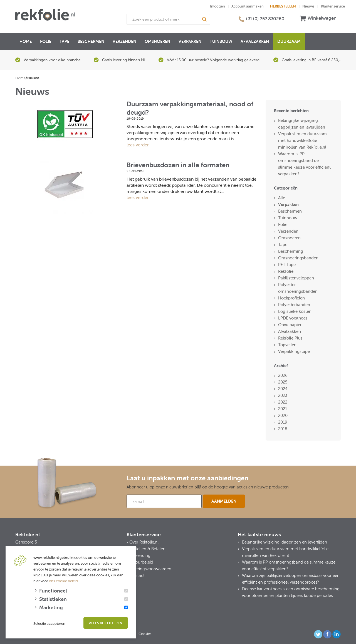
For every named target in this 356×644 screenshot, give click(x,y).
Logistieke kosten (295, 311)
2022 (283, 402)
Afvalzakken (255, 41)
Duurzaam (289, 41)
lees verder (138, 145)
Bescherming (291, 251)
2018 (283, 429)
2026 (283, 375)
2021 (283, 409)
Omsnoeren (157, 41)
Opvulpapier (290, 325)
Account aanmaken (248, 6)
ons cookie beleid (63, 581)
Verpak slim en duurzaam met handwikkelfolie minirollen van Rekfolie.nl (302, 140)
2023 (283, 395)
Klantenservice (333, 6)
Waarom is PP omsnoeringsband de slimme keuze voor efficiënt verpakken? (304, 164)
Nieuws (308, 6)
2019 (283, 422)
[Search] (204, 19)
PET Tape (287, 265)
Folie (46, 41)
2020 (283, 415)
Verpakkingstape (294, 351)
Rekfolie (286, 271)
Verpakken (190, 41)
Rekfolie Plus (290, 338)
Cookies (145, 634)
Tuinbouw (221, 41)
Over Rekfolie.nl (144, 542)
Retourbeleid (141, 562)
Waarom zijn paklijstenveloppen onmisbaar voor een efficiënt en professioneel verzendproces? (291, 579)
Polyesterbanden (294, 305)
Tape (64, 41)
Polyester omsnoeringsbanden (298, 288)
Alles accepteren (106, 623)
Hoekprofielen (291, 298)
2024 (283, 389)
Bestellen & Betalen (147, 549)
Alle (282, 198)
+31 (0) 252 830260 (265, 19)
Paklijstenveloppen (296, 278)
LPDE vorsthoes (293, 318)
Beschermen (91, 41)
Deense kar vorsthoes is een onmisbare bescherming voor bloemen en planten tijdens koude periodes (291, 592)
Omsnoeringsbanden (298, 258)
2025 (283, 382)
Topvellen (287, 345)
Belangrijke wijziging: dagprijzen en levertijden (302, 124)
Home (26, 41)
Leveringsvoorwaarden (150, 569)
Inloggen (217, 6)
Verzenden (124, 41)
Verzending (140, 555)
